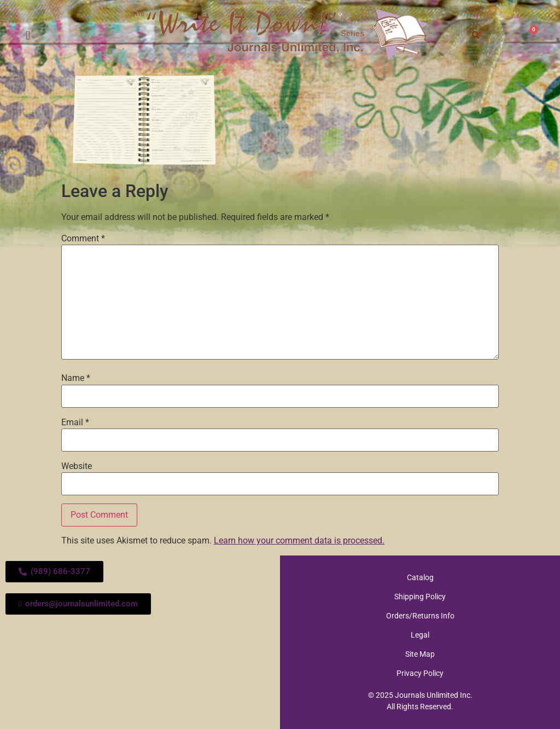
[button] (28, 36)
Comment (83, 239)
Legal (420, 635)
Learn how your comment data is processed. (299, 540)
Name (76, 378)
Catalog (420, 577)
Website (77, 466)
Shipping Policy (420, 597)
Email (75, 423)
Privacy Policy (420, 673)
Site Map (420, 654)
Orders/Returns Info (420, 616)
